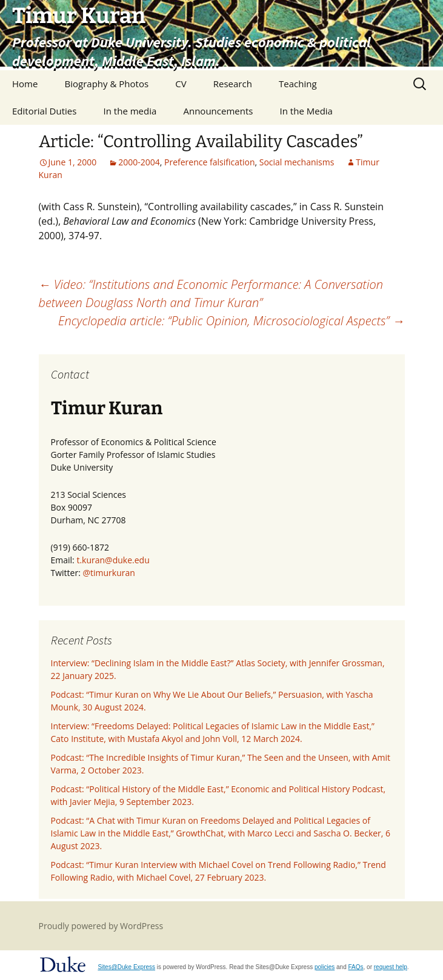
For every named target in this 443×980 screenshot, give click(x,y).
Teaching (298, 84)
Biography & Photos (107, 84)
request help (391, 967)
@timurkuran (108, 573)
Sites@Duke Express (126, 967)
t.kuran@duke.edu (113, 560)
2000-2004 (139, 162)
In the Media (306, 111)
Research (233, 84)
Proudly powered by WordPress (101, 926)
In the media (130, 111)
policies (325, 967)
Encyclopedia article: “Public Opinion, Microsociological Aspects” (231, 321)
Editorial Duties (44, 111)
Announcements (218, 111)
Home (25, 84)
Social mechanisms (297, 162)
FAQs (356, 967)
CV (181, 84)
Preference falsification (209, 162)
